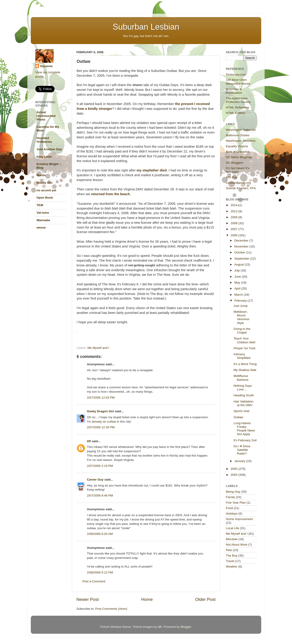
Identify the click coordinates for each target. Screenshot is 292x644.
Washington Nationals (241, 130)
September (242, 259)
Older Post (205, 599)
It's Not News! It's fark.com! (238, 170)
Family (230, 497)
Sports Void (241, 411)
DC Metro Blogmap (239, 157)
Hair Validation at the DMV (244, 403)
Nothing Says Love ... (243, 388)
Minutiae (232, 539)
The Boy (232, 556)
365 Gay (232, 177)
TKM (40, 205)
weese (41, 227)
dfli (160, 627)
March (239, 295)
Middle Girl (44, 183)
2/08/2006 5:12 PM (100, 572)
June (238, 277)
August (240, 264)
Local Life (232, 528)
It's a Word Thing (245, 364)
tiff (89, 441)
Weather (232, 566)
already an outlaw (104, 422)
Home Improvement (239, 519)
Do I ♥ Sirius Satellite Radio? (242, 450)
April (238, 288)
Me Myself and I (98, 348)
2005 (235, 469)
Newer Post (88, 599)
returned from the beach (111, 194)
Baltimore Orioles (238, 135)
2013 (235, 211)
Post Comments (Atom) (111, 609)
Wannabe (43, 220)
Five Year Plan (236, 503)
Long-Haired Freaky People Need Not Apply (244, 429)
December (242, 241)
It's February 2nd (245, 440)
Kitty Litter (44, 157)
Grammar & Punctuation (234, 91)
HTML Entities (235, 113)
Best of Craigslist (237, 152)
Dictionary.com (236, 75)
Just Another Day (49, 149)
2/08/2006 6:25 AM (100, 534)
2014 (235, 205)
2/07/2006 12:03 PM (101, 398)
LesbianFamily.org (238, 183)
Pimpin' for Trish (245, 348)
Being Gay (233, 492)
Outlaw (238, 417)
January (240, 461)
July (237, 270)
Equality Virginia (237, 146)
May (238, 283)
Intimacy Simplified (242, 356)
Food (229, 508)
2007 (235, 229)
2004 (235, 475)
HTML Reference (237, 107)
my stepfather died (152, 170)
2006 (235, 235)
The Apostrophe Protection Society (238, 100)
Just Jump (241, 306)
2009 (235, 217)
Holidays (232, 514)
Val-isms (43, 213)
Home (147, 599)
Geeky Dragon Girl (100, 411)
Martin (41, 175)
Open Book (45, 198)
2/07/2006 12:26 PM (101, 427)
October (240, 252)
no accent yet (46, 190)
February (241, 301)
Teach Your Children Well (244, 340)
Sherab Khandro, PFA (241, 188)
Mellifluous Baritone (241, 378)
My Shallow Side (245, 370)
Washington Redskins (241, 141)
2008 (235, 223)
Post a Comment (94, 581)
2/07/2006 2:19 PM (100, 466)
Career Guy (95, 480)
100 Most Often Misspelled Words (238, 82)
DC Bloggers (235, 163)
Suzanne (46, 66)
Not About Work (237, 545)
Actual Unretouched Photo (46, 116)
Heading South (244, 395)
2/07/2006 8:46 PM (100, 495)
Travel (230, 561)
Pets (229, 550)
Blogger (186, 627)
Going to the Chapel (242, 331)
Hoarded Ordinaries (44, 140)
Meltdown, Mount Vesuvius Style (241, 317)
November (242, 246)
